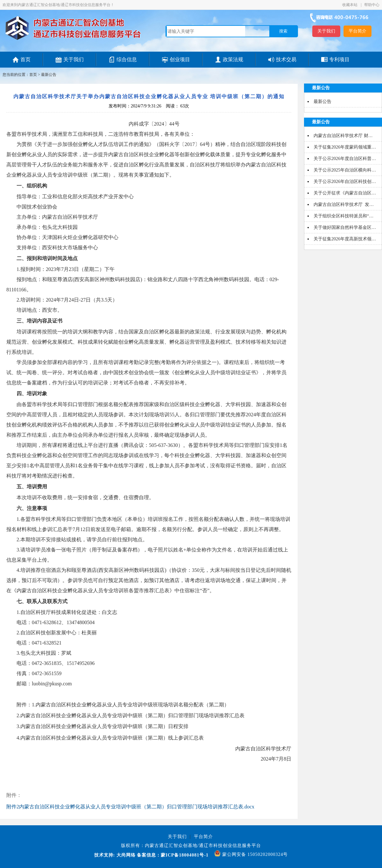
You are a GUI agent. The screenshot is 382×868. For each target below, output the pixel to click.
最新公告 (49, 75)
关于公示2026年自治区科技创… (345, 182)
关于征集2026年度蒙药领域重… (345, 147)
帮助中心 (372, 5)
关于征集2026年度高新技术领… (345, 239)
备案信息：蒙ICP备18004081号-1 (173, 855)
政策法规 (233, 59)
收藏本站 (350, 5)
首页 (25, 59)
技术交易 (286, 59)
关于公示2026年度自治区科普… (345, 159)
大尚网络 (125, 855)
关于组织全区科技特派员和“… (343, 216)
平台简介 (357, 31)
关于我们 (326, 31)
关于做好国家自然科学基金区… (345, 227)
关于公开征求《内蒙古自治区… (345, 193)
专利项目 (339, 59)
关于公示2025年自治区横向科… (345, 170)
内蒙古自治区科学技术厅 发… (344, 204)
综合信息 (127, 59)
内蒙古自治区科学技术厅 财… (343, 136)
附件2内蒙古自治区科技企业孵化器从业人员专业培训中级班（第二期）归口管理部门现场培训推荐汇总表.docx (130, 807)
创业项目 (180, 59)
